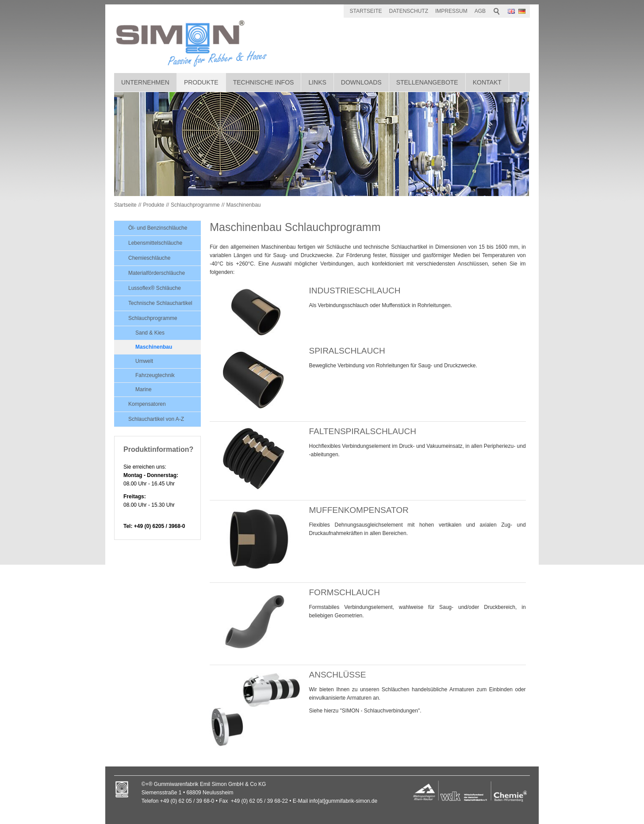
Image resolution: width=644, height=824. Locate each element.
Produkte (201, 82)
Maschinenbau (243, 205)
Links (317, 82)
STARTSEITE (366, 11)
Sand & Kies (150, 333)
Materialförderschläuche (157, 273)
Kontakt (487, 82)
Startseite (125, 205)
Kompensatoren (147, 404)
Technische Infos (264, 82)
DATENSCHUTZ (409, 11)
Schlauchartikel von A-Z (156, 419)
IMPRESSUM (451, 11)
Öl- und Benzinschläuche (158, 228)
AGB (480, 11)
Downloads (361, 82)
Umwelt (144, 361)
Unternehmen (145, 82)
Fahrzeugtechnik (155, 375)
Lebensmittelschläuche (155, 243)
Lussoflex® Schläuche (155, 288)
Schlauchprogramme (195, 205)
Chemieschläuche (149, 258)
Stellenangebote (427, 82)
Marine (144, 389)
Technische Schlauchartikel (160, 303)
